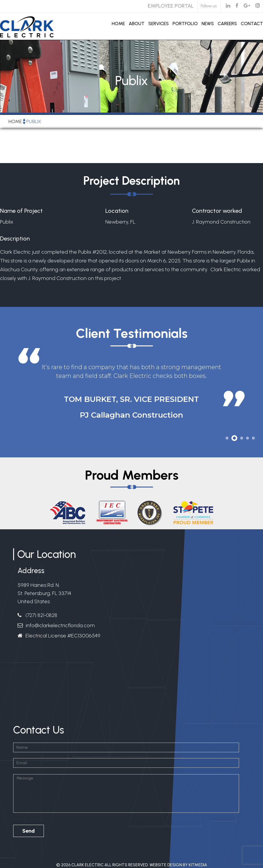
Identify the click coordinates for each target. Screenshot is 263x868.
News (208, 24)
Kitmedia (198, 865)
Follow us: (209, 6)
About (137, 24)
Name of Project (21, 211)
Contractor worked (217, 211)
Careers (227, 24)
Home (118, 24)
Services (159, 24)
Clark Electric (87, 865)
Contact (252, 24)
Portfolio (185, 24)
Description (15, 238)
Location (117, 211)
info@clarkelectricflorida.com (60, 625)
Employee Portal (171, 6)
